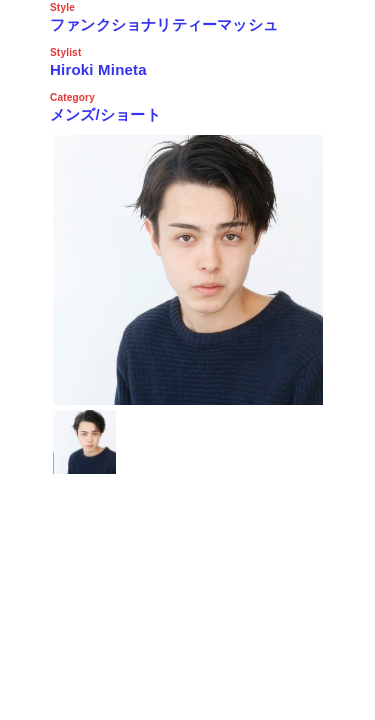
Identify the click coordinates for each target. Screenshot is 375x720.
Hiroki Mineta (98, 69)
